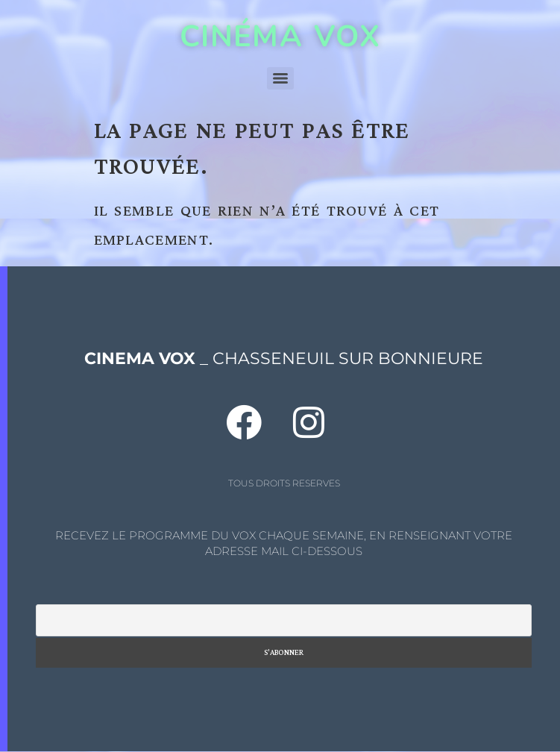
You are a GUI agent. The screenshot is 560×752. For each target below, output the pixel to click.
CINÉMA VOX (280, 37)
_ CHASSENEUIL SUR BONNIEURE (284, 358)
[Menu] (280, 78)
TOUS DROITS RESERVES (284, 483)
